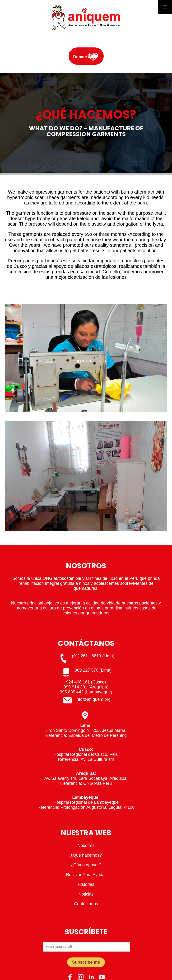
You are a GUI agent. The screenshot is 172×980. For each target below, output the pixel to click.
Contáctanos (86, 904)
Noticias (86, 894)
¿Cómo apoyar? (86, 865)
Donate (80, 57)
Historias (86, 884)
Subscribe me (86, 962)
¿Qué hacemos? (86, 855)
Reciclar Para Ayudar (86, 875)
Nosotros (86, 845)
